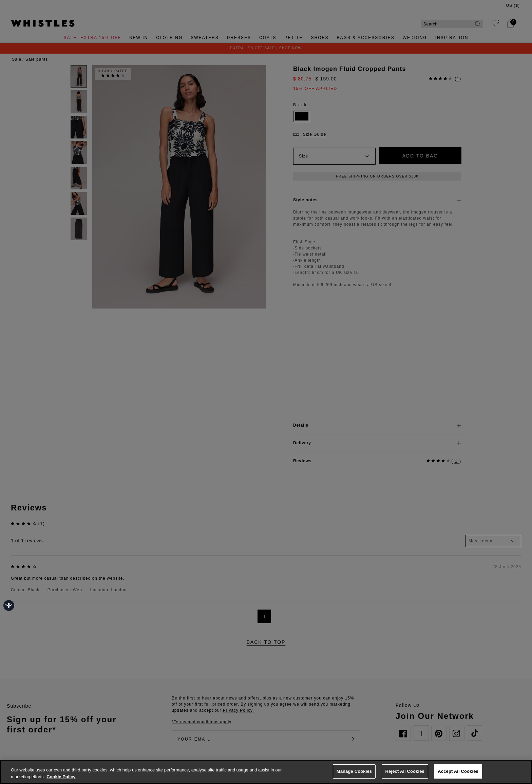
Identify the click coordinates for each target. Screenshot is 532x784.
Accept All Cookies (458, 771)
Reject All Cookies (405, 771)
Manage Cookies (354, 771)
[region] (266, 772)
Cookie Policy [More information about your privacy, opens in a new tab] (61, 777)
